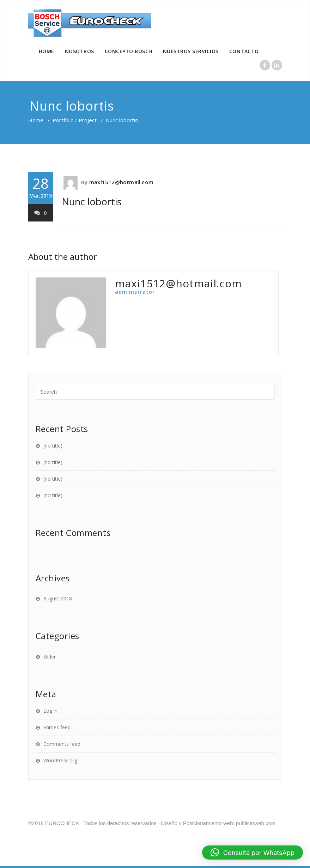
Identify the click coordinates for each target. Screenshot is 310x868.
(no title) (53, 446)
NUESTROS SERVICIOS (191, 51)
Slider (50, 657)
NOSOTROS (80, 51)
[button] (253, 853)
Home (36, 120)
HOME (47, 51)
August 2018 (58, 598)
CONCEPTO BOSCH (129, 51)
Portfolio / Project (75, 120)
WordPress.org (60, 760)
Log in (50, 711)
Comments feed (62, 744)
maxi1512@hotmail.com (121, 182)
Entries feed (57, 727)
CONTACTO (244, 51)
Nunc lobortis (92, 202)
